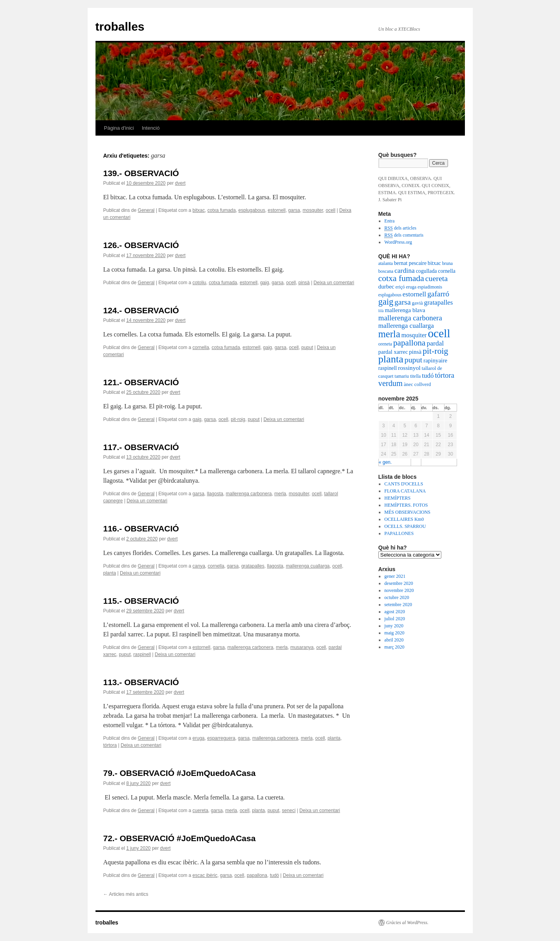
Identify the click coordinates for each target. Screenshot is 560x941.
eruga (199, 738)
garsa (294, 210)
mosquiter (313, 210)
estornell (276, 210)
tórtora (110, 745)
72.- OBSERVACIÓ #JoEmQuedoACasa (180, 838)
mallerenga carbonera (249, 494)
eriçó (400, 287)
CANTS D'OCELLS (404, 484)
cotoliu (199, 283)
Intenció (151, 128)
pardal (435, 343)
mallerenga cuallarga (308, 566)
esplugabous (252, 210)
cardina (405, 270)
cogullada (426, 271)
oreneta (385, 344)
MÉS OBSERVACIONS (407, 512)
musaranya (302, 647)
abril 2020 (394, 640)
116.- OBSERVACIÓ (141, 528)
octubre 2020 (397, 597)
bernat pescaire (410, 263)
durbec (386, 287)
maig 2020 (394, 633)
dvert (180, 183)
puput (307, 347)
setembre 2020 (398, 605)
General (146, 210)
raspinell (142, 654)
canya (199, 566)
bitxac (199, 210)
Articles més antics (126, 894)
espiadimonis (430, 287)
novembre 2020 (399, 590)
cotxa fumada (222, 210)
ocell (331, 210)
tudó (274, 875)
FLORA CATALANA (405, 491)
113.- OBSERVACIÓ (141, 682)
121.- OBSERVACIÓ (141, 382)
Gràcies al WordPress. (408, 923)
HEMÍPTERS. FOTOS (406, 505)
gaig (265, 283)
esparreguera (221, 738)
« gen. (385, 462)
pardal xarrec (393, 352)
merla (280, 494)
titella (415, 376)
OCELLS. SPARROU (405, 526)
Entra (389, 221)
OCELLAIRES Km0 (404, 519)
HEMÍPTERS (398, 498)
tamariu (402, 376)
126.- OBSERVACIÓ (141, 245)
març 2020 (394, 647)
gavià (417, 303)
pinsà (304, 283)
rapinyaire (435, 360)
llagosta (215, 494)
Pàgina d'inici (119, 128)
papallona (257, 875)
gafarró (438, 294)
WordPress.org (398, 242)
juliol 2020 (395, 619)
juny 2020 (394, 626)
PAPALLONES (399, 533)
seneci (289, 811)
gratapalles (253, 566)
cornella (201, 347)
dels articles (400, 228)
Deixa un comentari (334, 283)
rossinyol (409, 368)
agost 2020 (395, 612)
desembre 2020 (399, 583)
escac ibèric (205, 875)
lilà (381, 311)
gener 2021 (395, 576)
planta (110, 573)
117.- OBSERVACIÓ (141, 447)
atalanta (386, 263)
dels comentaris (404, 235)
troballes (120, 27)
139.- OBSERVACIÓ (141, 173)
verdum (391, 383)
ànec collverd (418, 384)
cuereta (200, 811)
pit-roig (238, 419)
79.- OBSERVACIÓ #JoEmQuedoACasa (180, 773)
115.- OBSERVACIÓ (141, 601)
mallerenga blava (405, 310)
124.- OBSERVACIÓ (141, 310)
